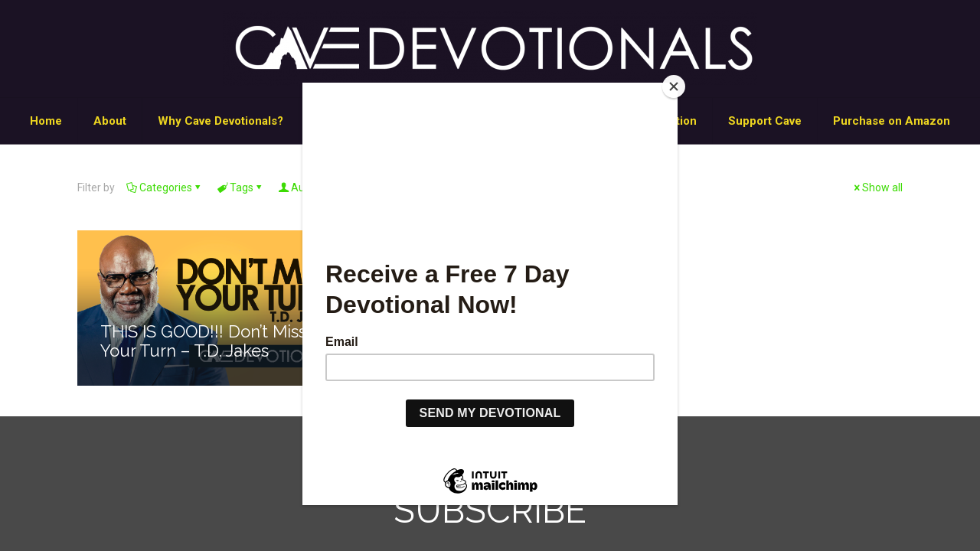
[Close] (674, 86)
